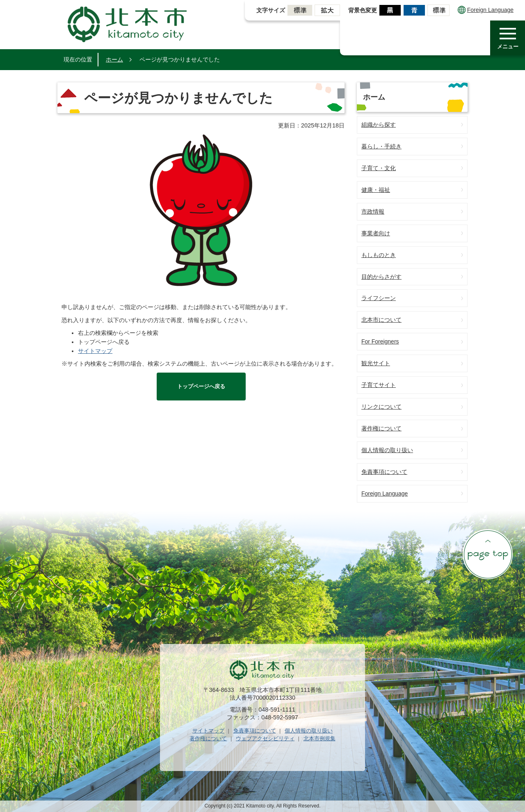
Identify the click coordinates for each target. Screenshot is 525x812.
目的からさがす (381, 277)
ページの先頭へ (488, 554)
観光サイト (376, 363)
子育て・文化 (379, 168)
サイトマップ (95, 351)
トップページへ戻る (201, 386)
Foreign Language (486, 10)
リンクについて (381, 407)
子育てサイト (379, 385)
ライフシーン (379, 298)
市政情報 (373, 212)
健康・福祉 (376, 190)
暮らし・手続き (381, 146)
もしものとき (379, 255)
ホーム (114, 59)
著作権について (381, 428)
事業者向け (376, 233)
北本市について (381, 320)
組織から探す (379, 125)
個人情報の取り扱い (387, 450)
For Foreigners (380, 341)
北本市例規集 (320, 738)
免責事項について (384, 472)
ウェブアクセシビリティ (265, 738)
